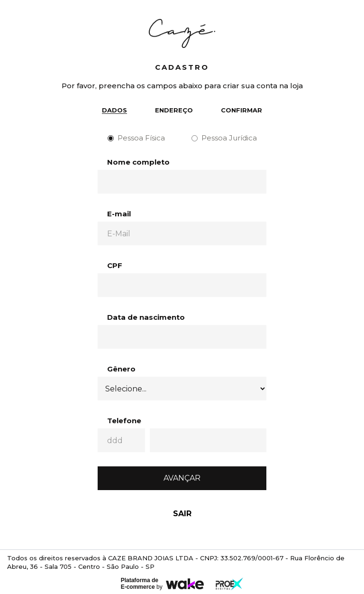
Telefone (124, 421)
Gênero (121, 369)
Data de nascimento (146, 317)
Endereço (174, 110)
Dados (114, 110)
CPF (115, 265)
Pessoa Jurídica (224, 138)
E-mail (119, 214)
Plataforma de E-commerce (140, 584)
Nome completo (138, 162)
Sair (182, 514)
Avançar (182, 478)
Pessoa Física (136, 138)
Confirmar (241, 110)
